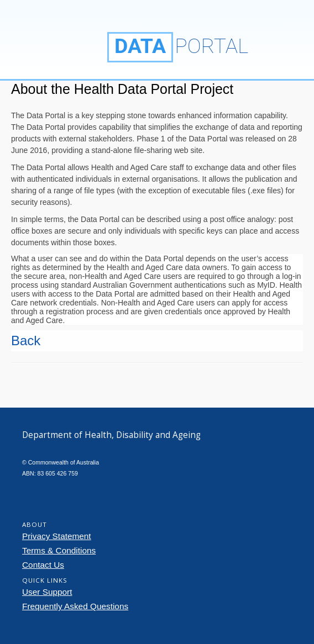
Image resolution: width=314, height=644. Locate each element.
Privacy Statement (57, 536)
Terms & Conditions (59, 550)
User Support (47, 592)
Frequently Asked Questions (75, 606)
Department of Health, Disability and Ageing (58, 39)
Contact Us (43, 565)
